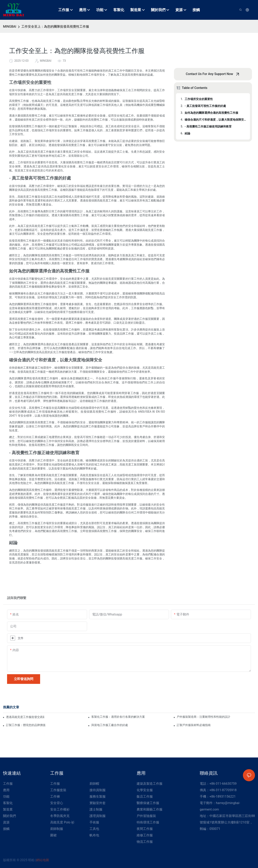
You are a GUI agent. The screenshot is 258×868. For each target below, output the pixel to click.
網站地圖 (43, 860)
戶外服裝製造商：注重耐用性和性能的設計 (204, 717)
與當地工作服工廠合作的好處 (110, 725)
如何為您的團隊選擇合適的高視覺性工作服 (211, 113)
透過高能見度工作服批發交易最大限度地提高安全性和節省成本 (25, 717)
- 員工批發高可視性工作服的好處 (205, 106)
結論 (187, 133)
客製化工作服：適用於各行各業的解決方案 (118, 717)
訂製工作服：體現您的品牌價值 (26, 725)
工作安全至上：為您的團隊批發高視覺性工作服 (55, 27)
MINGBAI (10, 27)
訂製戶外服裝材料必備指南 (194, 725)
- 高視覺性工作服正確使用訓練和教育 (208, 126)
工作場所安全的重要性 (199, 99)
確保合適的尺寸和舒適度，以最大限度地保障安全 (215, 120)
